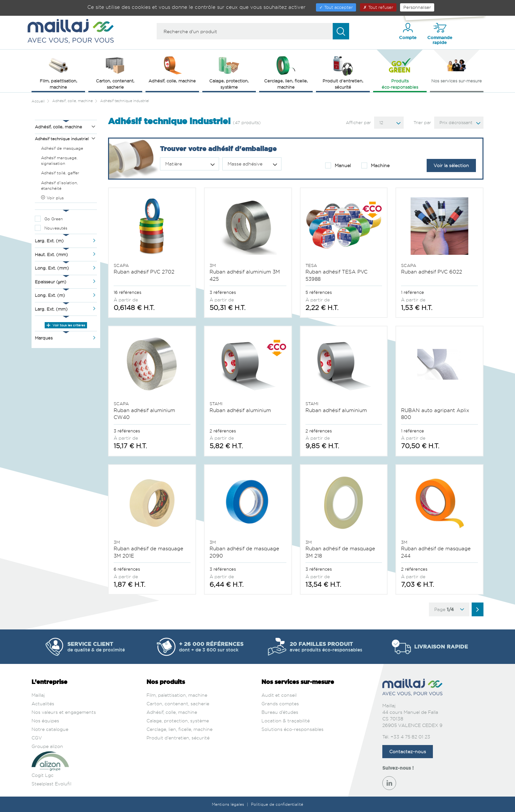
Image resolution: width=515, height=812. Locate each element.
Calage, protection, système (178, 721)
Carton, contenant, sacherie (178, 703)
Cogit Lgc (43, 775)
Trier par (422, 122)
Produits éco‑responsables (400, 72)
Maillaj (38, 695)
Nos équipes (45, 721)
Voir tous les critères (66, 325)
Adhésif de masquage (62, 148)
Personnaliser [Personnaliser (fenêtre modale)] (417, 7)
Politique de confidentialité (277, 804)
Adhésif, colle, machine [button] (172, 69)
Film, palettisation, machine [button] (58, 72)
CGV (37, 738)
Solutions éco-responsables (292, 729)
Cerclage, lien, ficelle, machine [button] (286, 72)
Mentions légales (229, 804)
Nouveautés (56, 228)
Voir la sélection (451, 165)
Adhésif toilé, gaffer (60, 173)
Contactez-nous (408, 751)
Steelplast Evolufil (51, 784)
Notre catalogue (50, 729)
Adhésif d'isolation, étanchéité (59, 186)
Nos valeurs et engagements (64, 712)
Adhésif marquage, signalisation (59, 161)
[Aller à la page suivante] (478, 609)
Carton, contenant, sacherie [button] (115, 72)
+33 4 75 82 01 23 (410, 737)
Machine (375, 165)
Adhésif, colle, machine (172, 712)
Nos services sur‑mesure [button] (457, 69)
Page (449, 609)
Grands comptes (280, 703)
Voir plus (52, 198)
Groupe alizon (47, 746)
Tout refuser (378, 7)
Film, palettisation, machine (177, 695)
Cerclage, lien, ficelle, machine (179, 729)
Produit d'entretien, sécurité (178, 738)
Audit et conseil (279, 695)
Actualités (43, 703)
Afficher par (358, 122)
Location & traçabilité (286, 721)
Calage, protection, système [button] (229, 72)
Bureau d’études (280, 712)
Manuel (338, 165)
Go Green (54, 219)
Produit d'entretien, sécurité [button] (343, 72)
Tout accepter (336, 7)
